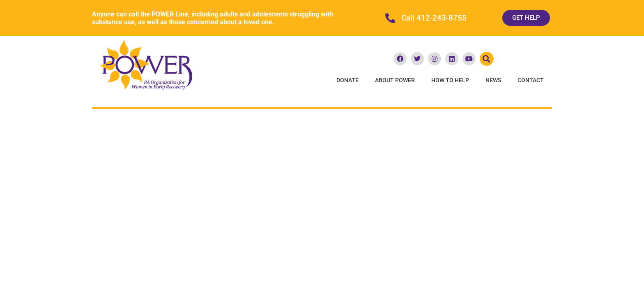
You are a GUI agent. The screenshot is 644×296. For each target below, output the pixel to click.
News (493, 80)
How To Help (450, 80)
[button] (487, 59)
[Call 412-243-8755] (390, 18)
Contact (531, 80)
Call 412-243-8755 (434, 18)
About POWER (395, 80)
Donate (347, 80)
